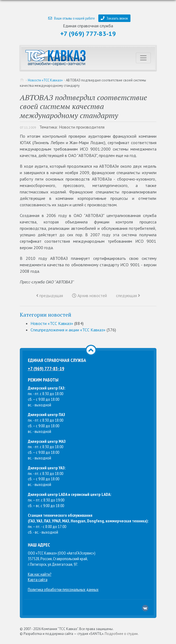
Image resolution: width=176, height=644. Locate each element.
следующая (128, 295)
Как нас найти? (40, 574)
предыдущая (50, 295)
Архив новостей (89, 295)
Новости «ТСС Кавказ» (45, 80)
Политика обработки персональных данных (63, 589)
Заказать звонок (114, 18)
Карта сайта (38, 579)
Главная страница (22, 80)
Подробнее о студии (121, 634)
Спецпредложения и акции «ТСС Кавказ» (68, 330)
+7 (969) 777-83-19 (88, 34)
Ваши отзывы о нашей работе (72, 18)
